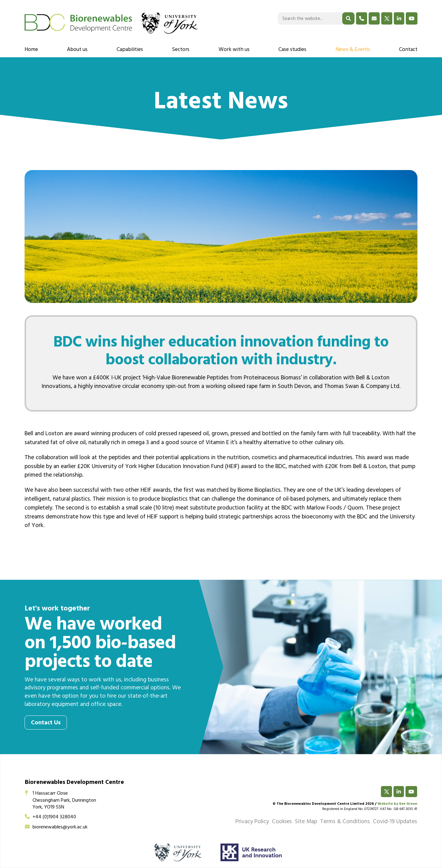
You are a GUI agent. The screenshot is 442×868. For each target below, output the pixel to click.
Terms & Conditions (345, 822)
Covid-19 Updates (395, 822)
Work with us (234, 50)
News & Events (353, 50)
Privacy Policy (252, 822)
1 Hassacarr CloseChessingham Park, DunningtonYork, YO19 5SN (60, 801)
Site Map (306, 822)
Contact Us (46, 723)
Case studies (292, 50)
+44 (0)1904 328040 (50, 817)
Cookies (282, 822)
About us (77, 50)
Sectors (181, 50)
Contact (408, 50)
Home (31, 50)
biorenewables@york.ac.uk (56, 827)
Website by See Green (397, 804)
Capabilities (130, 50)
